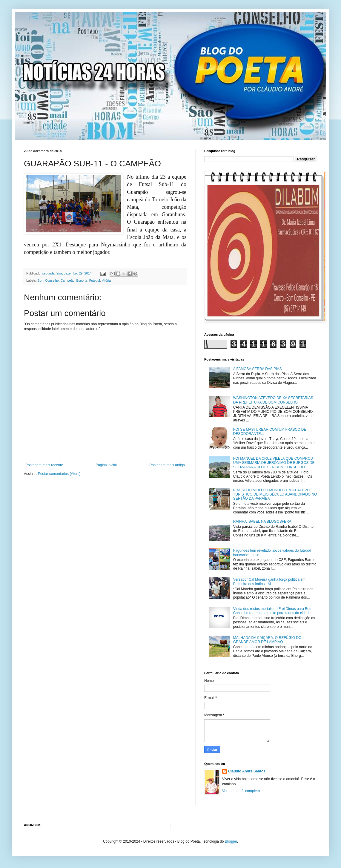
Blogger (231, 841)
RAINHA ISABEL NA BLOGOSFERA (262, 522)
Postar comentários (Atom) (59, 474)
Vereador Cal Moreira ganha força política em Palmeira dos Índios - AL (269, 582)
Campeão (68, 280)
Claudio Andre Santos (247, 771)
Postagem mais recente (44, 465)
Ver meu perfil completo (241, 791)
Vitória (106, 280)
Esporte (82, 280)
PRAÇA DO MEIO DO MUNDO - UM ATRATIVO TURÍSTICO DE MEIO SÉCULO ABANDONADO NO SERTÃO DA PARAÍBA (275, 494)
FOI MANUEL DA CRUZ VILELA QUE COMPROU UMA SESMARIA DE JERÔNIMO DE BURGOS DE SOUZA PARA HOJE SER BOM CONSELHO (274, 463)
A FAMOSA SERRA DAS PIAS (258, 369)
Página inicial (106, 465)
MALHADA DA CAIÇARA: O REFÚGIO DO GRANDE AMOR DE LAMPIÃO (267, 640)
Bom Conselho (48, 280)
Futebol (95, 280)
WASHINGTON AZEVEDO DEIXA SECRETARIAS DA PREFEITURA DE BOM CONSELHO (273, 400)
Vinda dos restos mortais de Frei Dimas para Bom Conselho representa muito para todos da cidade (273, 611)
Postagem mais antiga (167, 465)
